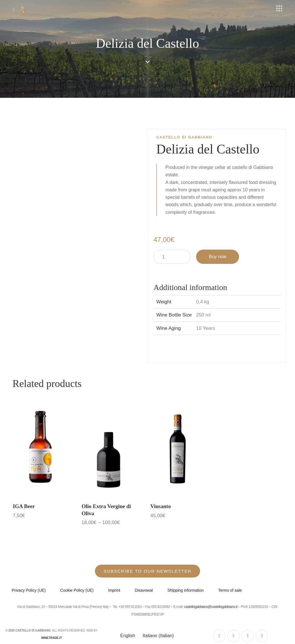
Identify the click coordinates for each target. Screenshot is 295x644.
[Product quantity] (172, 257)
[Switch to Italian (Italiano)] (157, 636)
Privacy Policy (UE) (29, 591)
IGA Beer (24, 506)
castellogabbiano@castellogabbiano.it (211, 607)
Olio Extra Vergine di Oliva (106, 510)
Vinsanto (161, 506)
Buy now (218, 257)
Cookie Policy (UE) (77, 591)
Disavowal (144, 591)
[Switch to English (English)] (127, 636)
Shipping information (186, 591)
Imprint (114, 591)
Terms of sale (230, 591)
